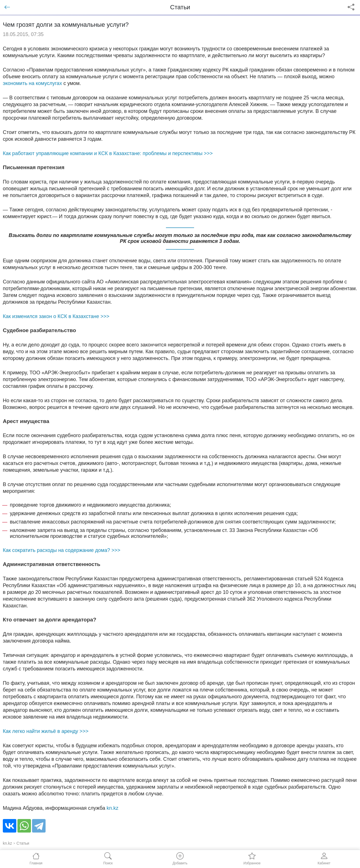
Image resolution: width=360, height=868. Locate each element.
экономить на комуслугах (32, 83)
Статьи (23, 843)
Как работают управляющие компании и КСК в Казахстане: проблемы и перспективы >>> (108, 153)
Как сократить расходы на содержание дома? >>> (62, 550)
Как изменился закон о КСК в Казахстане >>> (56, 316)
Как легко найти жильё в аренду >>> (46, 731)
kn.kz (112, 808)
